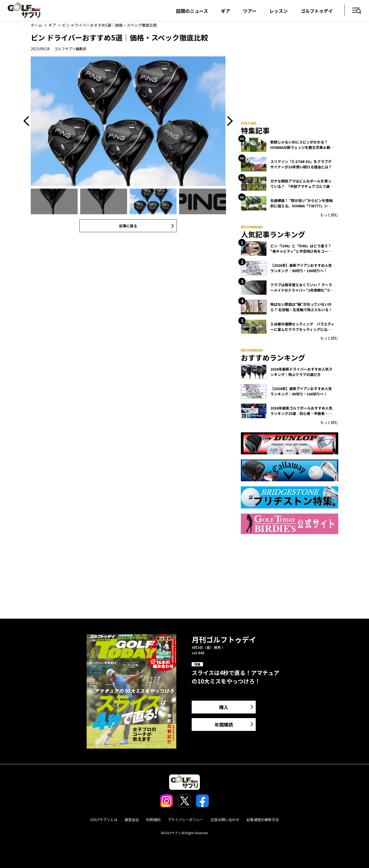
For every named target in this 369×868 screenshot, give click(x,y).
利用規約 (153, 820)
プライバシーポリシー (186, 820)
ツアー (250, 11)
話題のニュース (192, 11)
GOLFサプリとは (104, 820)
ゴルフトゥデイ (317, 11)
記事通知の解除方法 (263, 820)
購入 (224, 707)
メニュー (357, 11)
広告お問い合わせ (225, 820)
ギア (225, 11)
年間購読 (224, 724)
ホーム (37, 25)
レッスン (279, 11)
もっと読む (329, 215)
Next (228, 121)
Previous (28, 121)
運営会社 (132, 820)
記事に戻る (128, 226)
